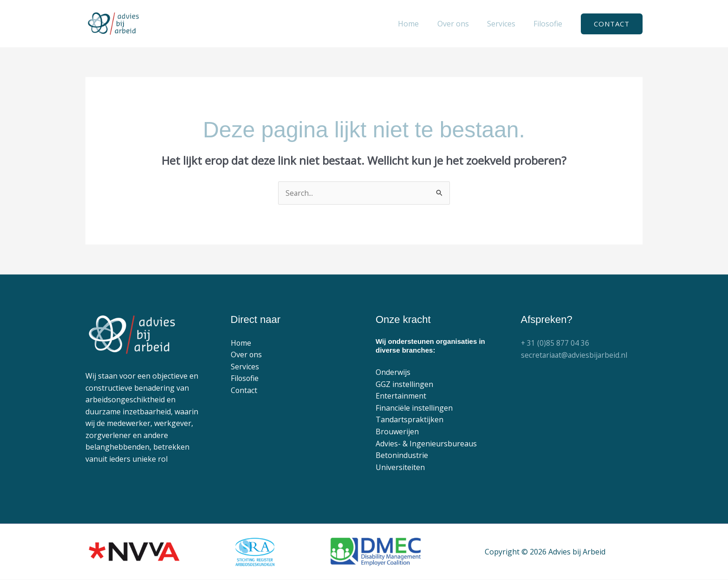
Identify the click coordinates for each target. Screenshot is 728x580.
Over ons (247, 355)
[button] (612, 24)
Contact (244, 391)
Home (241, 343)
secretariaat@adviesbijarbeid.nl (575, 355)
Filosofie (245, 379)
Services (245, 367)
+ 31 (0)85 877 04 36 (555, 343)
